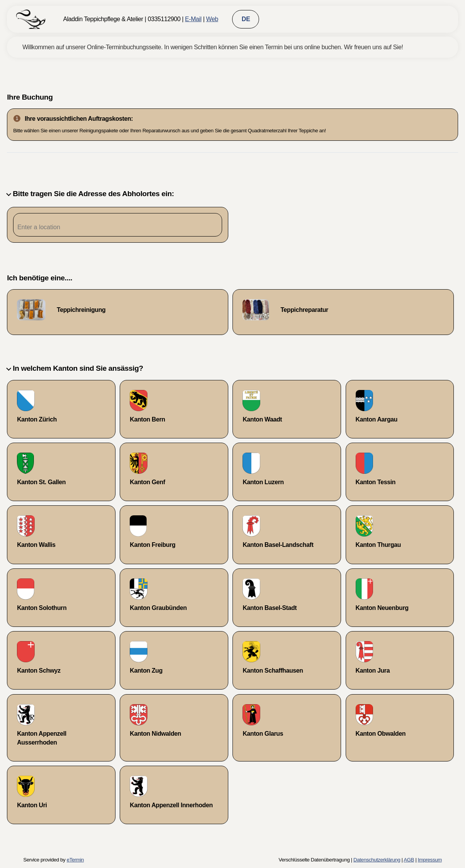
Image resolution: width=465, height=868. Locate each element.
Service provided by (53, 860)
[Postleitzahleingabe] (118, 227)
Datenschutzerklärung (377, 860)
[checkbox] (118, 312)
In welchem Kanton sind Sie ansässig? (75, 368)
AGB (409, 860)
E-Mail (193, 19)
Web (212, 19)
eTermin (75, 860)
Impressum (430, 860)
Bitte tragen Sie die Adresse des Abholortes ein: (90, 194)
